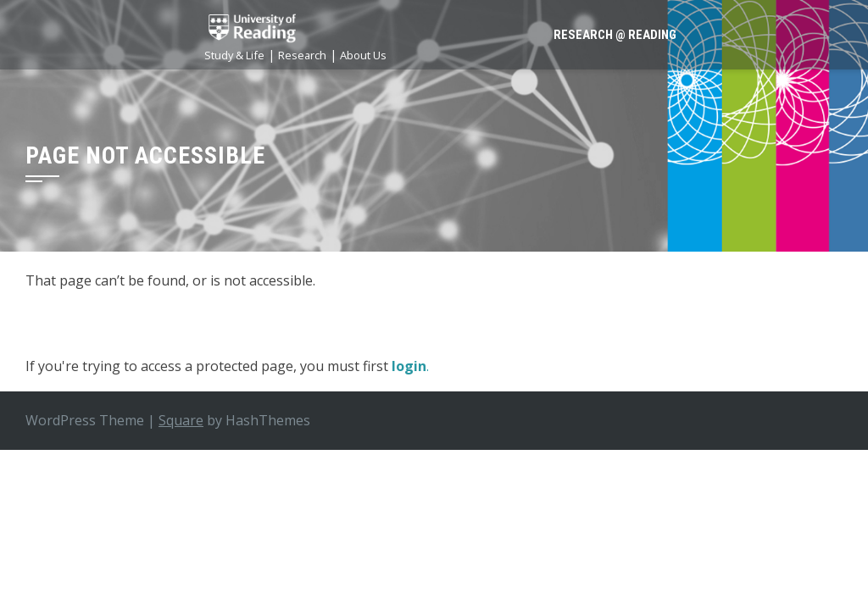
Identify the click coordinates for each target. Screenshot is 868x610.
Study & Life (234, 55)
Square (181, 420)
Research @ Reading (615, 35)
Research (302, 55)
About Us (363, 55)
